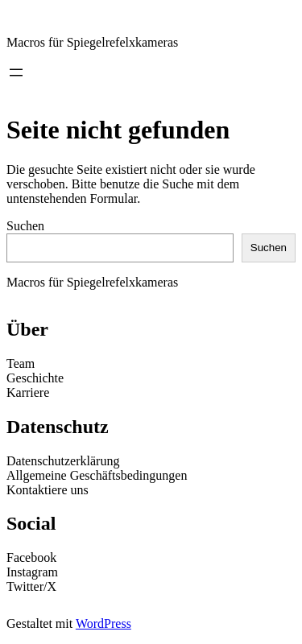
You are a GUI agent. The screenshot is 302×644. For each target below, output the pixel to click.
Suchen (25, 226)
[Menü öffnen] (16, 72)
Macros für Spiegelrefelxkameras (92, 42)
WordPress (103, 623)
